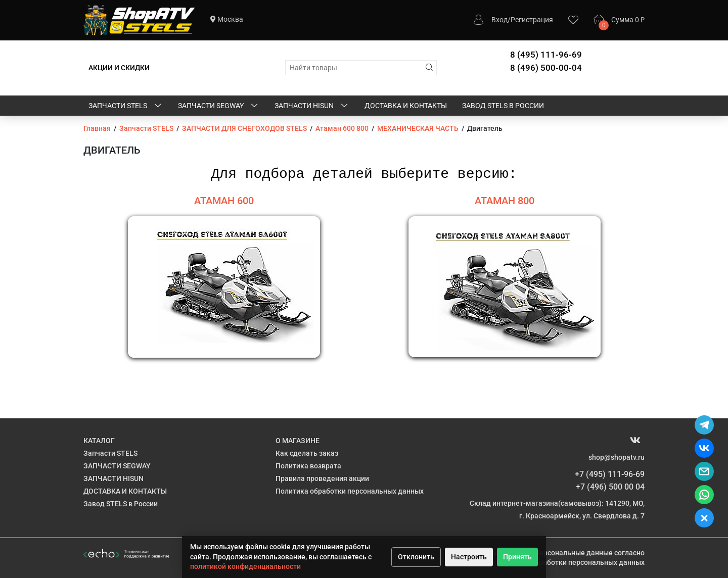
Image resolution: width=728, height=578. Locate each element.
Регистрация (532, 20)
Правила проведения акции (322, 478)
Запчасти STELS (126, 106)
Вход (499, 20)
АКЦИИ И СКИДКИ (119, 68)
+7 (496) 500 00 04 (610, 487)
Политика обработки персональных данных (350, 491)
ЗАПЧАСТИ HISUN (312, 106)
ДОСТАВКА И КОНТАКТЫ (406, 106)
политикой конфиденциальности (245, 566)
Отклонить (416, 557)
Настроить (469, 557)
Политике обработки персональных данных (571, 562)
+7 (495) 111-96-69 (610, 474)
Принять (517, 557)
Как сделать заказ (307, 453)
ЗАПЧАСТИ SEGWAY (219, 106)
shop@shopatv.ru (617, 457)
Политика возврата (308, 466)
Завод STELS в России (503, 106)
